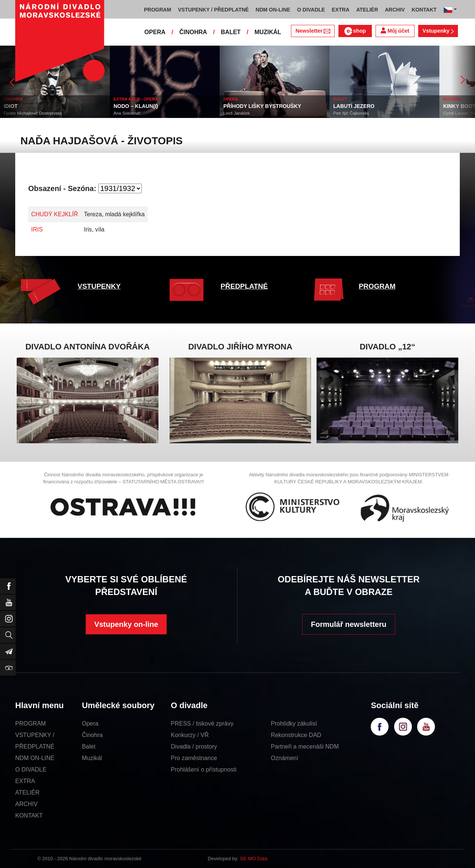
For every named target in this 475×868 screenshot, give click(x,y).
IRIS (37, 229)
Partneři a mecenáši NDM (305, 747)
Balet (89, 747)
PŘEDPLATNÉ (244, 286)
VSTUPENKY (99, 286)
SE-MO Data (254, 859)
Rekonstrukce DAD (296, 735)
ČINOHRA (193, 32)
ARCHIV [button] (395, 10)
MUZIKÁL (268, 32)
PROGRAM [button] (158, 10)
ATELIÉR (27, 793)
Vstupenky (438, 31)
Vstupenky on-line (126, 624)
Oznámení (285, 758)
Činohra (92, 735)
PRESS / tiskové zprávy (202, 724)
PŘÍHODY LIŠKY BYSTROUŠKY (262, 106)
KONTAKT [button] (424, 10)
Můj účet (395, 31)
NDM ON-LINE (35, 758)
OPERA (155, 32)
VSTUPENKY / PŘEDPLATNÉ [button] (214, 10)
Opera (90, 724)
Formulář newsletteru (349, 624)
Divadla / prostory (194, 747)
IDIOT (11, 106)
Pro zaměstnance (194, 758)
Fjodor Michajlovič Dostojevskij (33, 113)
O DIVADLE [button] (311, 10)
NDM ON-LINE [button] (273, 10)
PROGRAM (377, 286)
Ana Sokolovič (127, 113)
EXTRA (25, 781)
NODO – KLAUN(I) (136, 106)
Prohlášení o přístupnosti (204, 770)
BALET (231, 32)
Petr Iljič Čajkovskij (351, 113)
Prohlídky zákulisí (294, 724)
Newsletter (313, 31)
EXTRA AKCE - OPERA (136, 99)
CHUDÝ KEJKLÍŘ (55, 214)
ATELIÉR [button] (367, 10)
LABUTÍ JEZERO (354, 106)
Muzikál (92, 758)
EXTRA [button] (340, 10)
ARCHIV (26, 804)
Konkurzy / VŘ (190, 735)
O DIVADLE (31, 770)
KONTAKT (29, 816)
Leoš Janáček (237, 113)
